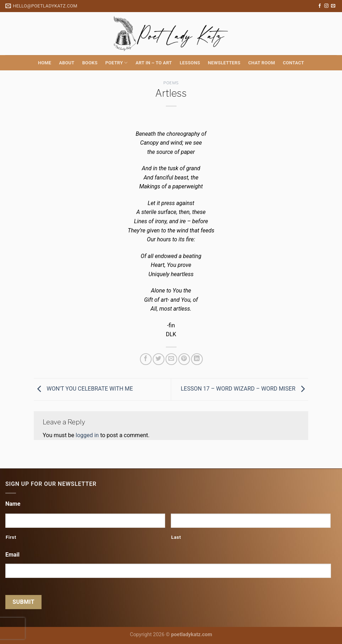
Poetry (117, 63)
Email (12, 555)
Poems (171, 83)
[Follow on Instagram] (326, 6)
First (11, 537)
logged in (87, 435)
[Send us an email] (333, 6)
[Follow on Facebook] (320, 6)
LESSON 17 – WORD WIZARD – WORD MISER (245, 389)
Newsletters (224, 63)
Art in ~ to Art (154, 63)
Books (90, 63)
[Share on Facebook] (146, 359)
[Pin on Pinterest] (184, 359)
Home (45, 63)
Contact (293, 63)
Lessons (190, 63)
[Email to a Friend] (171, 359)
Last (176, 537)
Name (13, 504)
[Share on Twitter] (159, 359)
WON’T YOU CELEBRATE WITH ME (83, 389)
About (67, 63)
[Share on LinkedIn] (197, 359)
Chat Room (262, 63)
